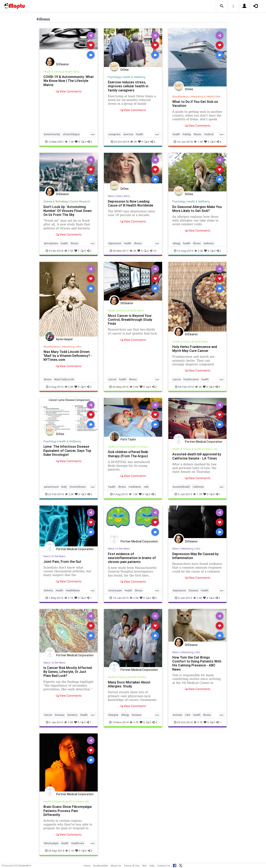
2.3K (69, 387)
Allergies (113, 715)
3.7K (134, 722)
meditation (135, 487)
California (198, 487)
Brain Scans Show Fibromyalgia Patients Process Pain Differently (68, 811)
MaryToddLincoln (64, 379)
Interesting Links (72, 347)
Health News (72, 72)
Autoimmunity (52, 134)
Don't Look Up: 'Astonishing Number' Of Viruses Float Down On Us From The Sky (68, 211)
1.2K (69, 142)
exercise (128, 134)
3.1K (198, 722)
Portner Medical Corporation (204, 442)
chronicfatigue (71, 134)
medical (209, 134)
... (93, 134)
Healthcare (78, 843)
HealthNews (73, 590)
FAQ (144, 866)
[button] (222, 6)
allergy (177, 243)
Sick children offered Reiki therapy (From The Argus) (128, 454)
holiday (187, 134)
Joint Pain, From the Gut (62, 562)
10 (153, 251)
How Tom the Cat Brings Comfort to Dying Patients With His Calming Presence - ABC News (197, 663)
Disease (193, 590)
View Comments (69, 91)
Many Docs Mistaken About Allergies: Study (129, 684)
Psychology (114, 77)
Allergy (125, 715)
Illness (139, 590)
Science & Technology (56, 201)
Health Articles (138, 677)
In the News (59, 556)
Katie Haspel (64, 339)
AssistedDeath (181, 487)
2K (134, 142)
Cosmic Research (80, 201)
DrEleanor (63, 64)
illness (198, 134)
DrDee (125, 70)
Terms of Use (132, 866)
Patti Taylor (128, 439)
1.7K (198, 494)
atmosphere (51, 243)
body (64, 487)
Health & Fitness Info (206, 449)
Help (152, 866)
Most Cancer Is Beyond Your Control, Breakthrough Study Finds (130, 320)
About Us (116, 866)
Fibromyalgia (51, 843)
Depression (179, 590)
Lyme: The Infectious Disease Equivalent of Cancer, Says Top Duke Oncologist (67, 450)
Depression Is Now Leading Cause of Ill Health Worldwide (131, 203)
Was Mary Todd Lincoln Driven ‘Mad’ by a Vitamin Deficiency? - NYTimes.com (68, 356)
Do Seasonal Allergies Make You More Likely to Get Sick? (197, 209)
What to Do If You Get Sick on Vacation (195, 104)
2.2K (199, 251)
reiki (146, 487)
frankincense (191, 379)
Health (59, 590)
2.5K (69, 251)
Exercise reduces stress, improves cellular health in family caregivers (128, 86)
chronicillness (78, 487)
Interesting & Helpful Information (210, 97)
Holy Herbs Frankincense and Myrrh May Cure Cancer (195, 349)
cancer (112, 379)
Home (87, 866)
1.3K (133, 494)
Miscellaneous (181, 97)
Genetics (72, 715)
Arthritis (48, 590)
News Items (123, 196)
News (111, 196)
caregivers (114, 134)
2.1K (69, 598)
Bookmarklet (101, 866)
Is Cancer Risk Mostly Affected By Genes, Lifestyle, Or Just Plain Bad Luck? (68, 672)
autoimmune (51, 487)
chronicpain (115, 590)
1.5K (198, 142)
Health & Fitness (53, 72)
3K (198, 387)
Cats (188, 715)
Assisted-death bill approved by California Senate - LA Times (197, 456)
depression (115, 243)
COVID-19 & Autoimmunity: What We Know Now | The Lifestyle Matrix (69, 81)
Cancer (48, 715)
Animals (177, 715)
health (140, 134)
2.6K (134, 387)
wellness (209, 243)
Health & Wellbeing (134, 77)
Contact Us (164, 866)
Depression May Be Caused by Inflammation (195, 556)
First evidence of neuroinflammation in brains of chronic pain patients (132, 558)
